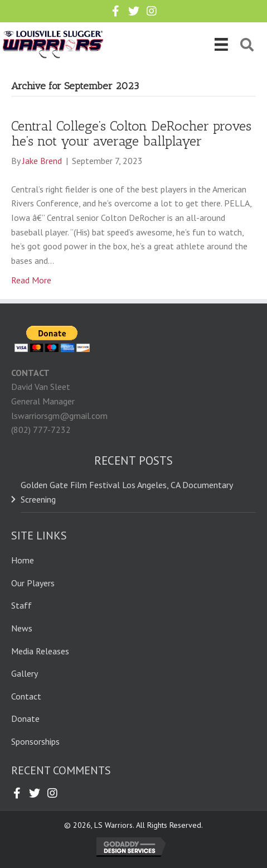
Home (23, 560)
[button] (116, 11)
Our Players (33, 583)
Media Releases (40, 651)
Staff (21, 605)
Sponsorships (35, 741)
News (22, 628)
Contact (26, 696)
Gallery (25, 673)
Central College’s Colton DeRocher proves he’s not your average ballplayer (131, 133)
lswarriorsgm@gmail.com (59, 416)
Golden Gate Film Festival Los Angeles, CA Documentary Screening (127, 492)
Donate (25, 718)
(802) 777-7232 (41, 430)
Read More (31, 280)
